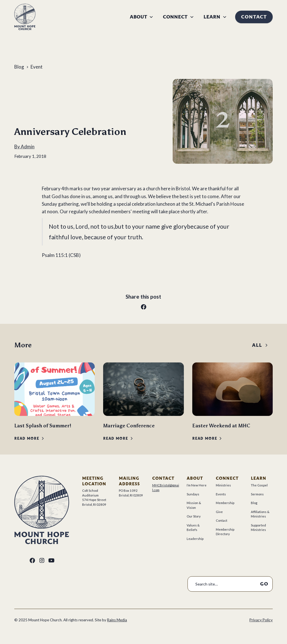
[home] (25, 17)
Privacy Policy (261, 620)
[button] (142, 17)
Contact (254, 17)
